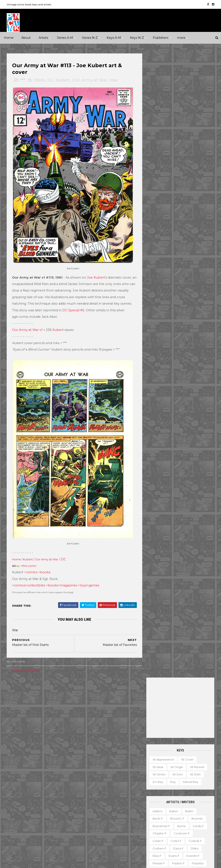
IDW (13, 807)
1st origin (177, 143)
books (45, 564)
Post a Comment (25, 662)
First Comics (18, 793)
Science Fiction (21, 737)
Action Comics (91, 718)
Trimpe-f (190, 388)
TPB (170, 824)
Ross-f (177, 336)
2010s (14, 715)
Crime (51, 715)
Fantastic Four (91, 770)
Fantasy (15, 722)
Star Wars (122, 815)
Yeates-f (180, 410)
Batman (107, 733)
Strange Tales (90, 822)
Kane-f (192, 269)
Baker (174, 187)
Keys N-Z (137, 38)
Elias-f (157, 232)
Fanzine (197, 779)
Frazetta (197, 239)
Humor (49, 722)
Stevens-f (196, 373)
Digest (156, 779)
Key (173, 158)
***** (52, 693)
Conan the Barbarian (96, 755)
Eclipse (15, 785)
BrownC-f (177, 194)
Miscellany (186, 801)
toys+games (90, 577)
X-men (123, 845)
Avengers (87, 733)
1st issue (158, 143)
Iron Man (87, 793)
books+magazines (63, 577)
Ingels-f (201, 261)
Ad (171, 771)
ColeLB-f (195, 217)
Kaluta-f (174, 269)
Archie (28, 763)
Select (193, 816)
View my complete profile (187, 748)
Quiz (178, 816)
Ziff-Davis (34, 837)
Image (28, 807)
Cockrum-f (182, 209)
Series (156, 824)
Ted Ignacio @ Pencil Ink (192, 742)
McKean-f (184, 291)
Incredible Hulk (123, 785)
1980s (28, 707)
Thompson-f (161, 381)
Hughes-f (182, 261)
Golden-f (159, 246)
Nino (195, 306)
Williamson (194, 396)
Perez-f (177, 313)
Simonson (159, 358)
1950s (43, 700)
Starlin (157, 373)
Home (9, 38)
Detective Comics (93, 763)
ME (41, 807)
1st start (195, 150)
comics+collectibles (30, 577)
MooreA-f (182, 299)
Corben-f (159, 224)
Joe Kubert (96, 273)
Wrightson (160, 410)
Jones (156, 269)
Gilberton (53, 793)
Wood (181, 403)
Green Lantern (91, 778)
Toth (174, 388)
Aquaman (124, 726)
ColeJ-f (176, 217)
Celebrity (87, 693)
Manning (199, 284)
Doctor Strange (124, 763)
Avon (57, 763)
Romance (40, 730)
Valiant (47, 830)
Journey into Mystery (114, 793)
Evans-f (174, 232)
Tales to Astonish (92, 830)
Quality (15, 822)
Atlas (43, 763)
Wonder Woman (92, 837)
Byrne (181, 202)
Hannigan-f (160, 254)
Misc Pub (16, 815)
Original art (159, 816)
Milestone (109, 700)
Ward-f (174, 396)
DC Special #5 (86, 306)
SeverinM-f (160, 351)
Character (202, 771)
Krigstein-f (174, 276)
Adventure (32, 715)
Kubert (63, 80)
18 (30, 80)
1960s (40, 80)
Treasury (157, 831)
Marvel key (190, 158)
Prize (50, 815)
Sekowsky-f (161, 343)
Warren (15, 837)
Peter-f (195, 313)
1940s (28, 700)
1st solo (177, 150)
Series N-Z (90, 38)
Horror (32, 722)
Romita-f (159, 336)
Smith (178, 358)
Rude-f (194, 336)
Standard (51, 822)
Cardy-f (198, 202)
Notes (185, 809)
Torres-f (158, 388)
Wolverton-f (161, 403)
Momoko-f (160, 299)
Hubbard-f (160, 261)
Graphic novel (161, 794)
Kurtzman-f (161, 284)
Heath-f (181, 254)
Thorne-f (184, 381)
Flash (111, 770)
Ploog (157, 321)
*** (23, 80)
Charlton (16, 770)
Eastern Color (43, 778)
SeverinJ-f (184, 343)
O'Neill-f (158, 313)
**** (40, 693)
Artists (43, 38)
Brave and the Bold (95, 740)
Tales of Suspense (120, 822)
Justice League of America (100, 800)
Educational (176, 779)
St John (32, 822)
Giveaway (194, 786)
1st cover (187, 135)
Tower (30, 830)
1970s (14, 707)
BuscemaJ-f (161, 202)
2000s (58, 707)
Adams (157, 187)
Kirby (156, 276)
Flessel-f (159, 239)
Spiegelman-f (162, 366)
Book (184, 771)
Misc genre (18, 730)
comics (32, 564)
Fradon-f (178, 239)
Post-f (172, 321)
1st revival (197, 143)
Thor (114, 830)
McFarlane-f (161, 291)
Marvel (55, 807)
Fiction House (55, 785)
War (114, 80)
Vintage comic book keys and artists (29, 4)
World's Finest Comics (96, 845)
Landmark (88, 700)
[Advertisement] (180, 84)
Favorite (157, 786)
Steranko (175, 373)
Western (16, 745)
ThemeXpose (29, 863)
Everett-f (193, 232)
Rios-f (177, 329)
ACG (13, 763)
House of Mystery (121, 778)
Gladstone (17, 800)
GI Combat (129, 770)
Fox (37, 793)
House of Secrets (93, 785)
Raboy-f (190, 321)
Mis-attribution (162, 801)
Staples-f (186, 366)
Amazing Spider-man (96, 726)
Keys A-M (114, 38)
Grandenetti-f (182, 246)
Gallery (175, 786)
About (26, 38)
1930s (14, 700)
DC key (158, 158)
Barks (189, 187)
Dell (13, 778)
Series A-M (65, 38)
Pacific (34, 815)
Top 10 (195, 824)
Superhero (47, 737)
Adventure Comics (121, 718)
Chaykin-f (159, 209)
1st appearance (163, 135)
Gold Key (38, 800)
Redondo (159, 329)
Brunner (197, 194)
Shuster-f (182, 351)
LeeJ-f (181, 284)
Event (105, 693)
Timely (14, 830)
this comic (30, 558)
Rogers (194, 329)
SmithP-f (195, 358)
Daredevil (124, 755)
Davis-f (178, 224)
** (19, 693)
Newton (179, 306)
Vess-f (157, 396)
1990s (43, 707)
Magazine (185, 794)
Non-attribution (162, 809)
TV (182, 824)
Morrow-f (159, 306)
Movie (127, 700)
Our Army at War (90, 80)
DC (51, 80)
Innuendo (123, 693)
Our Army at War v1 (28, 326)
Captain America (92, 748)
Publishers (161, 38)
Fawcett (33, 785)
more (181, 38)
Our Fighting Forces (95, 815)
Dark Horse (49, 770)
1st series (159, 150)
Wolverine (132, 830)
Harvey (56, 800)
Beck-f (158, 194)
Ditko (194, 224)
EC (25, 778)
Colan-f (158, 217)
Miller (203, 291)
